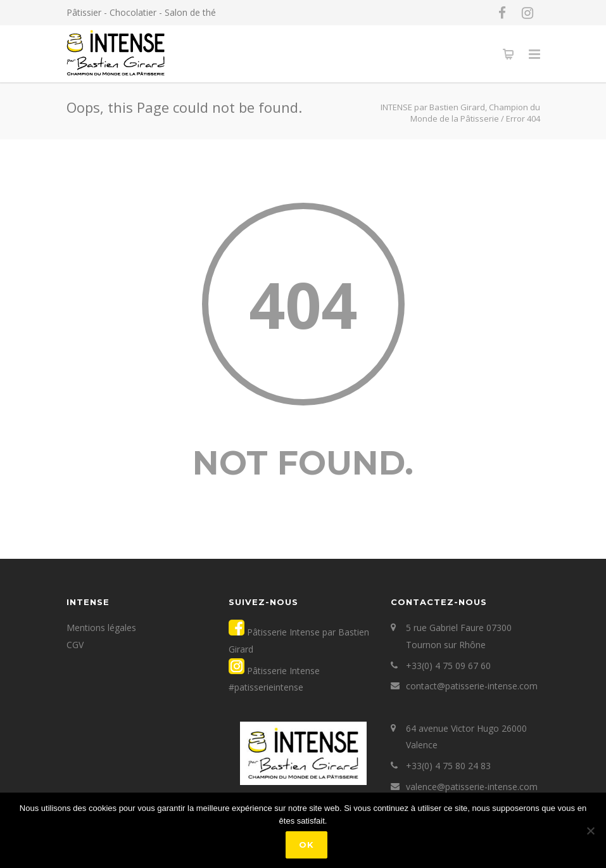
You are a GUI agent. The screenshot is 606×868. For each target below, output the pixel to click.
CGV (75, 645)
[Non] (590, 831)
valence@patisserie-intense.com (472, 787)
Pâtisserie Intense (282, 671)
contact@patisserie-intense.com (472, 686)
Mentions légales (101, 628)
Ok (306, 845)
